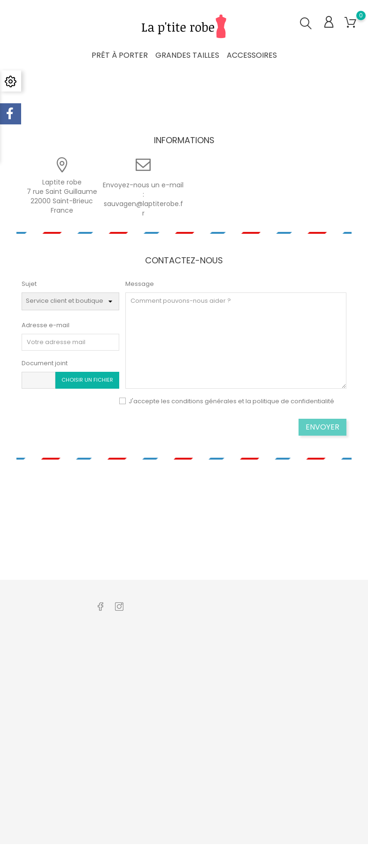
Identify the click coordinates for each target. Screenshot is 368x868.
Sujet (29, 284)
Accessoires (252, 55)
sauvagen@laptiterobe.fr (143, 208)
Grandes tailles (187, 55)
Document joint (45, 363)
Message (140, 284)
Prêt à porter (120, 55)
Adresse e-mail (46, 325)
